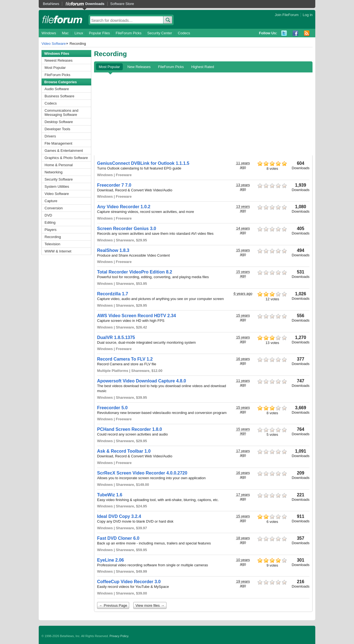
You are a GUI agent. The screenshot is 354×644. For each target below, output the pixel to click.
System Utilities (57, 187)
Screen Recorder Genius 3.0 (127, 229)
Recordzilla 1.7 (113, 294)
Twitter (284, 33)
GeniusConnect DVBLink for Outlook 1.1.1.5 (143, 163)
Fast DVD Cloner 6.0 (118, 538)
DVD (48, 215)
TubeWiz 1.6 (110, 495)
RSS (307, 33)
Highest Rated (203, 67)
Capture (51, 201)
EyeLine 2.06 (110, 560)
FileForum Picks (128, 33)
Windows (49, 33)
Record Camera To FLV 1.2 (125, 359)
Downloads (95, 4)
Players (50, 230)
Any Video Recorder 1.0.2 (124, 207)
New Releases (139, 67)
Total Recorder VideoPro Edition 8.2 (135, 272)
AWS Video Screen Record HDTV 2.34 (136, 316)
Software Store (122, 4)
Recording (53, 237)
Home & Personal (59, 165)
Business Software (59, 96)
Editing (50, 222)
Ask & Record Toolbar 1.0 (124, 451)
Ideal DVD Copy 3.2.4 (119, 516)
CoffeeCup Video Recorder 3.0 (129, 582)
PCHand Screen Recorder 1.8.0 (130, 429)
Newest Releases (58, 60)
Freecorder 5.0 (112, 408)
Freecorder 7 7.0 (114, 185)
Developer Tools (57, 129)
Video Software (54, 44)
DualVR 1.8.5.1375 (116, 337)
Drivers (50, 136)
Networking (54, 172)
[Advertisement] (203, 114)
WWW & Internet (58, 251)
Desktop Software (59, 122)
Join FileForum (287, 15)
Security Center (160, 33)
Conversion (54, 208)
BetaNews (51, 4)
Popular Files (99, 33)
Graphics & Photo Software (66, 158)
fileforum (62, 19)
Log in (308, 15)
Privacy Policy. (119, 636)
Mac (65, 33)
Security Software (59, 179)
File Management (58, 143)
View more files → (150, 605)
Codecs (184, 33)
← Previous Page (113, 605)
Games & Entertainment (64, 151)
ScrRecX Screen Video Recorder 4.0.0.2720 (142, 473)
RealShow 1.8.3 (113, 250)
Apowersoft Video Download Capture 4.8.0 (142, 381)
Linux (79, 33)
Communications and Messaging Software (61, 113)
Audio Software (57, 89)
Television (52, 244)
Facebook (296, 33)
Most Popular (55, 68)
